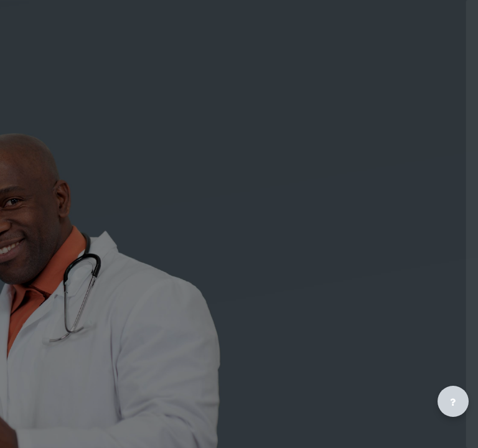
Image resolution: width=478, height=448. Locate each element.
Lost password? (317, 252)
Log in (369, 223)
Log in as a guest (369, 329)
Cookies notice (369, 376)
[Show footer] (453, 401)
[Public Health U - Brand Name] (369, 58)
